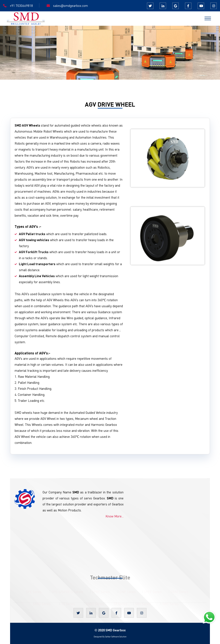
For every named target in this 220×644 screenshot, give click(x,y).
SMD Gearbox (116, 630)
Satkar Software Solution (116, 637)
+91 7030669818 (21, 6)
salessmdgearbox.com (70, 6)
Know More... (115, 516)
